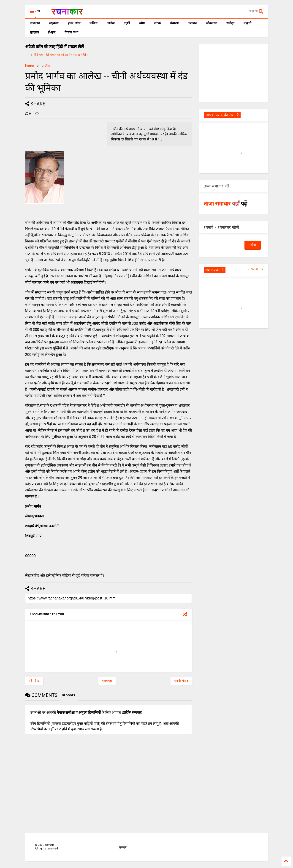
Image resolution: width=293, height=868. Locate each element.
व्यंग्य (142, 23)
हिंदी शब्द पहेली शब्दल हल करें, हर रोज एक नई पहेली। (61, 55)
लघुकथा (54, 23)
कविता (94, 23)
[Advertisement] (233, 72)
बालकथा (35, 23)
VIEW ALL (255, 269)
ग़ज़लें (127, 23)
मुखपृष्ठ (123, 847)
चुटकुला (34, 32)
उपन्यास (192, 23)
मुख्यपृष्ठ (107, 681)
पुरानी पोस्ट (181, 681)
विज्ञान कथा (71, 32)
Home (30, 66)
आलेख (111, 23)
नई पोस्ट (34, 681)
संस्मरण (174, 23)
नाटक (157, 23)
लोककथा (212, 23)
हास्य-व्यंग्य (74, 23)
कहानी (247, 23)
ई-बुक (52, 32)
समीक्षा (230, 23)
